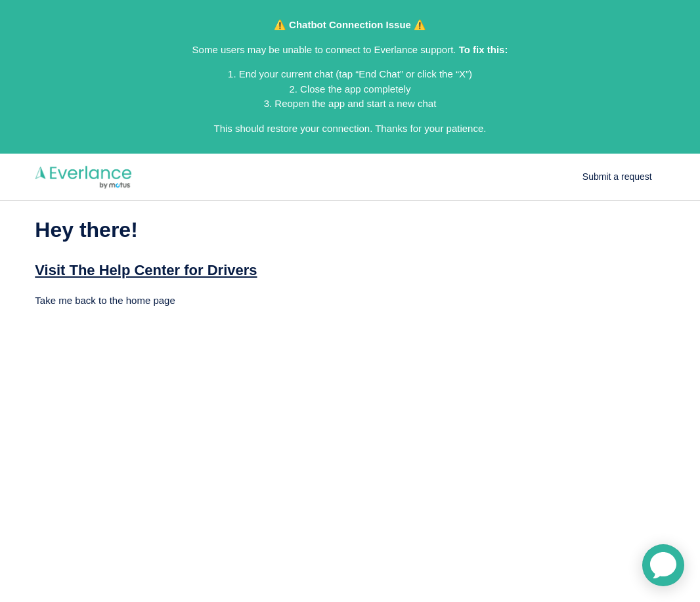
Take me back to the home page (105, 300)
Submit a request (617, 177)
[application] (663, 565)
